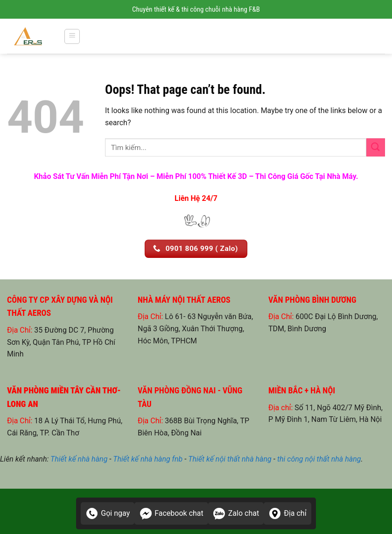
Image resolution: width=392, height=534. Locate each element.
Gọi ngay (108, 513)
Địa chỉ (287, 513)
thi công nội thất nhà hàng (319, 459)
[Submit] (376, 147)
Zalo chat (236, 513)
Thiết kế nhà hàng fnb (148, 459)
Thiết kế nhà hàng (79, 459)
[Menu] (72, 36)
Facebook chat (171, 513)
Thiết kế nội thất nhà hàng (230, 459)
